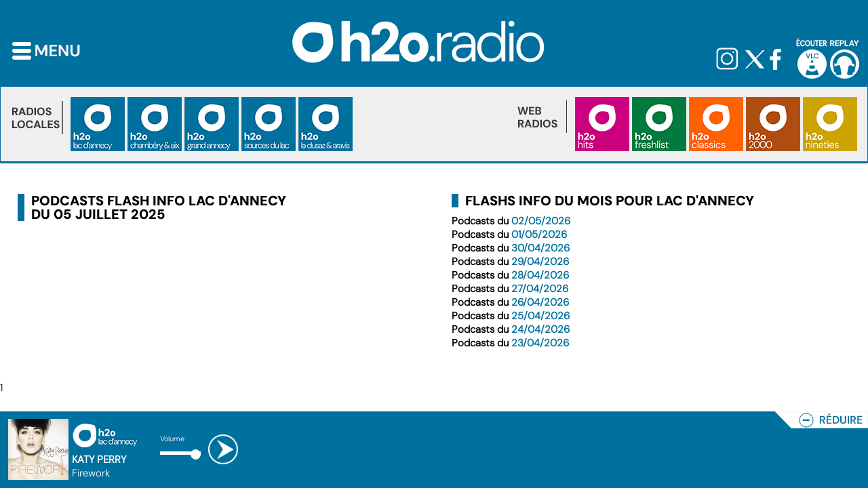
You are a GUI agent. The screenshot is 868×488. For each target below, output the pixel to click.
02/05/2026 (541, 221)
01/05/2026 (539, 235)
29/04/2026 (540, 262)
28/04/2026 (540, 275)
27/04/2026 (540, 289)
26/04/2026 (540, 302)
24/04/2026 (540, 329)
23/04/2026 (540, 343)
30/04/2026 (540, 248)
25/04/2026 (540, 316)
